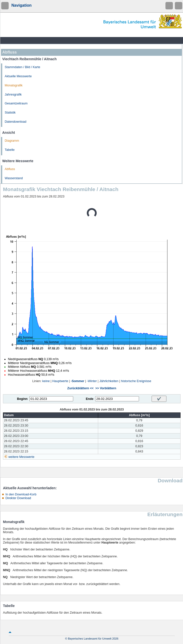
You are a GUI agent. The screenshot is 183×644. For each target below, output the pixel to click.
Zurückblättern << (80, 388)
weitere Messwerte (21, 457)
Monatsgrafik (14, 85)
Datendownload (16, 122)
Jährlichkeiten (109, 381)
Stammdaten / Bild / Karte (23, 67)
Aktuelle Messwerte (18, 76)
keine (46, 381)
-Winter (92, 381)
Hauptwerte (60, 381)
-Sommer (78, 381)
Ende (90, 399)
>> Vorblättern (106, 388)
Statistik (10, 113)
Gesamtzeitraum (16, 103)
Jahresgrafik (13, 95)
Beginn (22, 399)
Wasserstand (14, 178)
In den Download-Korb (21, 494)
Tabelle (10, 150)
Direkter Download (18, 498)
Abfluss (10, 169)
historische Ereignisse (136, 381)
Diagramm (12, 141)
